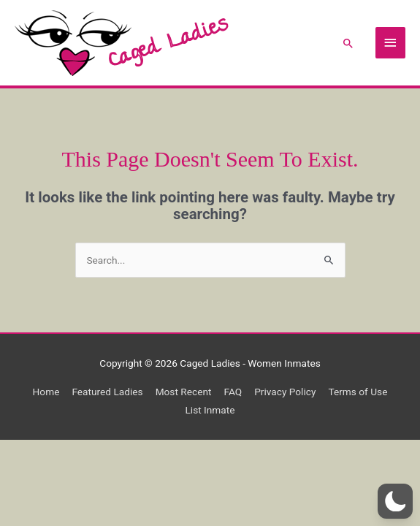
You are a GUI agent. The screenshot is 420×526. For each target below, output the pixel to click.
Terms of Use (358, 392)
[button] (348, 43)
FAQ (233, 392)
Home (46, 392)
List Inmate (210, 410)
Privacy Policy (285, 392)
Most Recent (184, 392)
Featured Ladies (107, 392)
